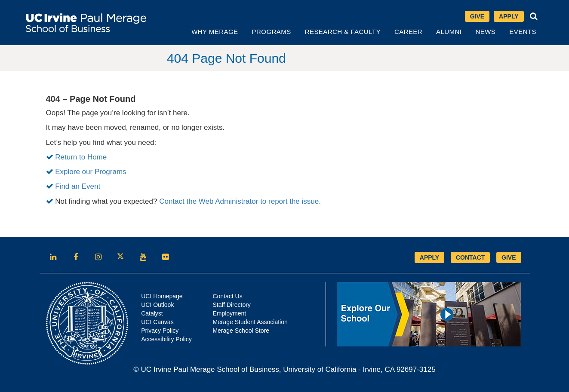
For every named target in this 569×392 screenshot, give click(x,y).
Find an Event (78, 186)
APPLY (429, 257)
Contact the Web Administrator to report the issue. (240, 201)
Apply (509, 16)
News (485, 32)
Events (523, 32)
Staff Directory (231, 305)
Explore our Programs (91, 172)
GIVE (509, 257)
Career (408, 32)
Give (477, 16)
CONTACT (470, 257)
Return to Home (81, 157)
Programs (272, 32)
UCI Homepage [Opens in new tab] (162, 296)
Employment (229, 313)
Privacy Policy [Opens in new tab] (160, 331)
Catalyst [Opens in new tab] (152, 313)
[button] (534, 16)
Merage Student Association (250, 322)
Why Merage (215, 32)
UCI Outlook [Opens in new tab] (157, 305)
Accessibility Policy (166, 339)
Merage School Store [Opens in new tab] (241, 331)
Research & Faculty (343, 32)
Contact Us (227, 296)
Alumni (449, 32)
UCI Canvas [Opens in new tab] (157, 322)
